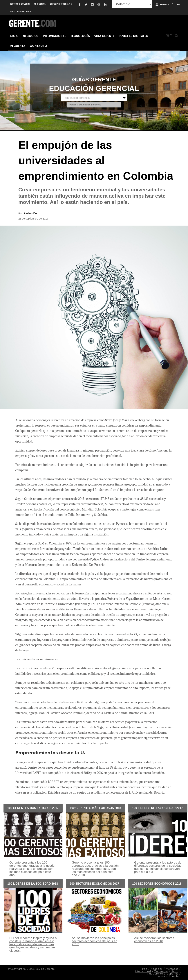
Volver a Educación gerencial (85, 105)
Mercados (172, 969)
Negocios (31, 36)
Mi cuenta (40, 4)
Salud (175, 971)
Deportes (172, 974)
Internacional (54, 36)
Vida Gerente (104, 36)
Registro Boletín (20, 4)
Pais (145, 969)
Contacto (38, 46)
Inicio (14, 36)
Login (177, 4)
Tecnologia (161, 971)
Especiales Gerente (61, 4)
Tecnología (80, 36)
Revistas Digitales (20, 11)
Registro (165, 4)
